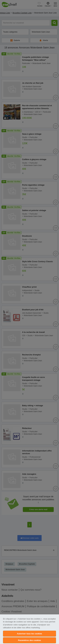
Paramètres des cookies (29, 640)
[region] (29, 629)
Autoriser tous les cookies (29, 634)
